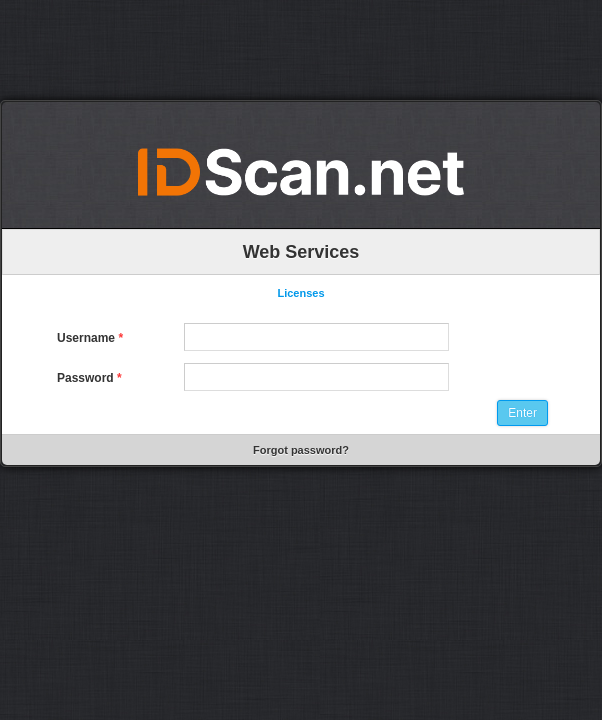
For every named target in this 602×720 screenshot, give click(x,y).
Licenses (300, 293)
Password (89, 378)
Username (90, 338)
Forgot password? (301, 450)
